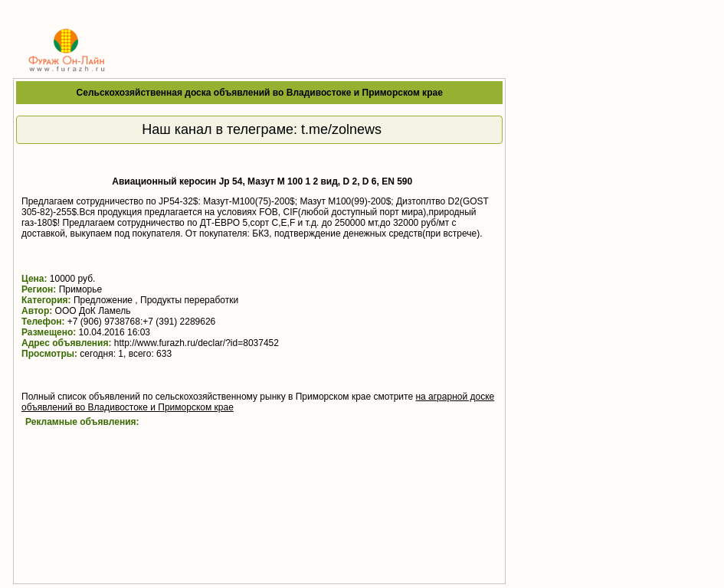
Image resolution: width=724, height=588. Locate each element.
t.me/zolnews (341, 129)
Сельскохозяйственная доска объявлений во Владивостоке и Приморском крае (260, 93)
